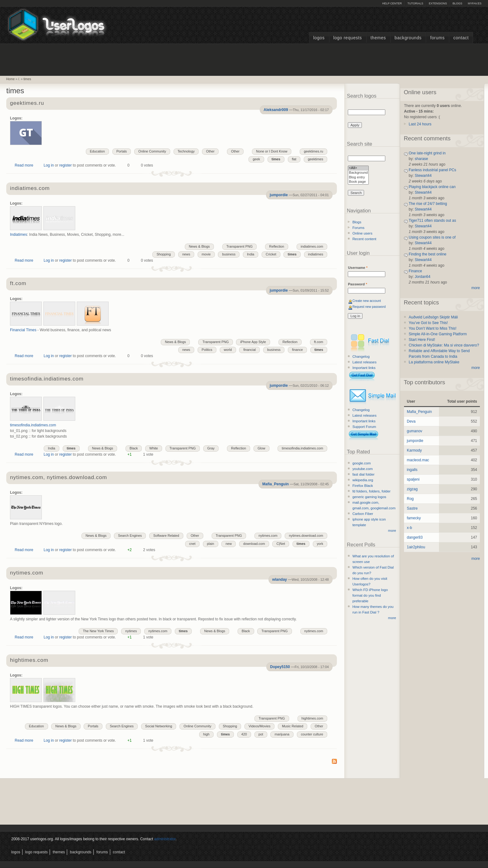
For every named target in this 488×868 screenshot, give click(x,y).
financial (249, 350)
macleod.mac (418, 460)
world (228, 350)
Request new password (369, 307)
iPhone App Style (253, 342)
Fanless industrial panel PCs (432, 170)
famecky (414, 518)
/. (19, 79)
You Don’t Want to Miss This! (433, 328)
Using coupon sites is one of (432, 237)
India (251, 254)
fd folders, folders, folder (372, 491)
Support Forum (364, 427)
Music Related (293, 726)
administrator (165, 839)
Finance (415, 271)
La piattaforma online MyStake (434, 362)
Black (134, 448)
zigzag (412, 489)
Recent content (365, 239)
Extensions (438, 3)
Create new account (367, 301)
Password (357, 284)
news (186, 254)
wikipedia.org (363, 480)
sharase (421, 159)
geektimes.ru (27, 103)
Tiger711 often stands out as (432, 221)
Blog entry (358, 178)
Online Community (152, 151)
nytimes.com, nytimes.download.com (59, 478)
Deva (411, 421)
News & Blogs (199, 246)
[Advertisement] (244, 59)
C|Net (281, 544)
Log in (49, 165)
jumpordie (279, 195)
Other (235, 151)
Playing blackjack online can (432, 187)
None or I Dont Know (272, 151)
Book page (358, 182)
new (229, 544)
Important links (364, 368)
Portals (122, 151)
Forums (437, 38)
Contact (461, 38)
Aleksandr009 (276, 110)
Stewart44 (423, 176)
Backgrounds (408, 38)
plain (211, 544)
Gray (211, 448)
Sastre (412, 508)
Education (97, 151)
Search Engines (130, 536)
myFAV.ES (475, 3)
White (154, 448)
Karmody (414, 450)
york (320, 544)
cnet (192, 544)
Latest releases (365, 362)
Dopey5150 (280, 667)
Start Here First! (422, 340)
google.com (362, 463)
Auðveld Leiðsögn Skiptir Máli (433, 317)
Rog (410, 499)
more (392, 531)
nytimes (131, 631)
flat (294, 159)
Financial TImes (23, 330)
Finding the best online (428, 254)
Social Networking (159, 726)
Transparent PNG (239, 246)
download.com (254, 544)
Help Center (392, 3)
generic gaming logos (369, 497)
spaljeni (413, 479)
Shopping (164, 254)
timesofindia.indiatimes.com (47, 379)
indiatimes (316, 254)
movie (206, 254)
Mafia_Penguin (276, 484)
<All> (358, 168)
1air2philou (416, 547)
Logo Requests (348, 38)
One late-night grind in (427, 153)
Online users (362, 233)
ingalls (412, 470)
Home (10, 79)
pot (261, 734)
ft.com (18, 284)
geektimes (315, 159)
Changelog (361, 356)
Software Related (166, 536)
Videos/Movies (259, 726)
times (27, 79)
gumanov (414, 431)
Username (358, 268)
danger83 (415, 537)
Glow (261, 448)
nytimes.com (268, 536)
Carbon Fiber (363, 514)
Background (358, 173)
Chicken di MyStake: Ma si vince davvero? (444, 345)
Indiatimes (19, 235)
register (66, 165)
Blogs (457, 3)
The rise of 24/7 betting (428, 204)
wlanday (280, 579)
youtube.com (363, 469)
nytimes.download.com (306, 536)
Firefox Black (363, 486)
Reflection (277, 246)
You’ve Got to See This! (428, 323)
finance (297, 350)
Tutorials (415, 3)
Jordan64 (422, 277)
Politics (207, 350)
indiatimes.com (30, 189)
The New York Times (98, 631)
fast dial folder (364, 474)
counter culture (312, 734)
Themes (378, 38)
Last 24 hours (420, 124)
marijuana (282, 734)
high (206, 734)
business (229, 254)
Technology (186, 151)
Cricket (271, 254)
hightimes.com (29, 660)
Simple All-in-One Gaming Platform (438, 334)
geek (256, 159)
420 (244, 734)
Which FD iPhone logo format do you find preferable (370, 595)
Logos (319, 38)
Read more (24, 165)
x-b (409, 528)
